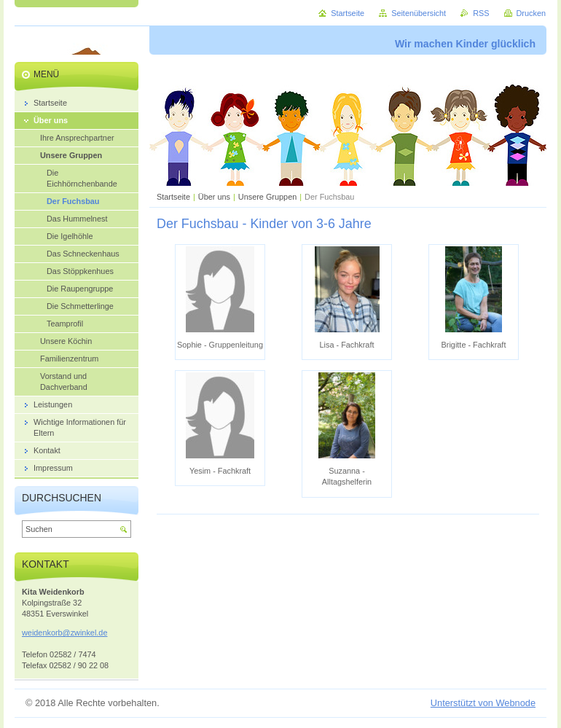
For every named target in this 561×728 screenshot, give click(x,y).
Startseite (173, 197)
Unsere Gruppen (267, 197)
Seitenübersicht (419, 13)
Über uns (214, 197)
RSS (481, 13)
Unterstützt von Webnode (483, 703)
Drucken (531, 13)
